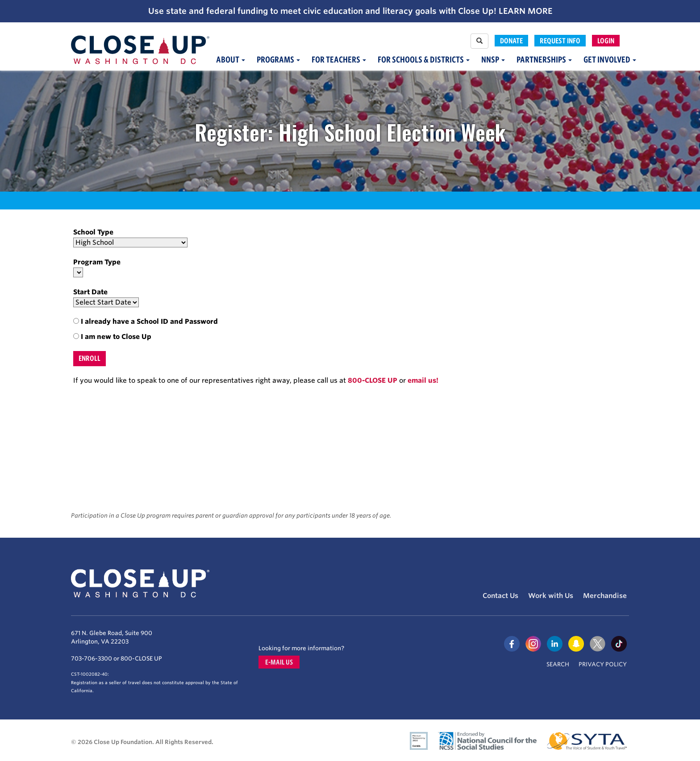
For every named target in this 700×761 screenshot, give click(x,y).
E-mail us (279, 662)
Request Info (560, 41)
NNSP (493, 60)
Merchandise (605, 596)
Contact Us (500, 596)
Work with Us (551, 596)
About (231, 60)
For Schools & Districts (424, 60)
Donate (511, 41)
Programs (278, 60)
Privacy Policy (603, 664)
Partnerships (544, 60)
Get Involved (610, 60)
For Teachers (339, 60)
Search (558, 664)
